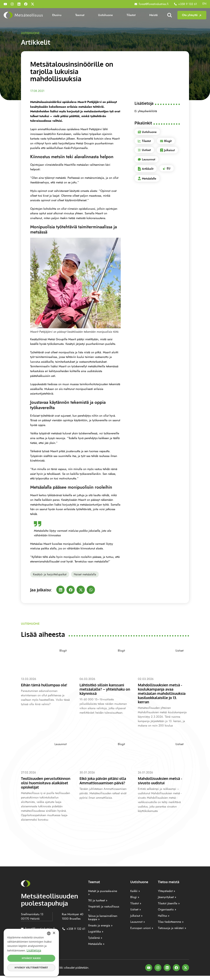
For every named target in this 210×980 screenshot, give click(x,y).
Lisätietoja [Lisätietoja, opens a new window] (34, 950)
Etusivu (57, 15)
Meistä (153, 15)
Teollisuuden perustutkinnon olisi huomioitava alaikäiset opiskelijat (42, 785)
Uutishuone (105, 15)
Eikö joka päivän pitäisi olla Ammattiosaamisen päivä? (105, 780)
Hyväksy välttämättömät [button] (31, 968)
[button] (60, 590)
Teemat (80, 15)
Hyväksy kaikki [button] (31, 958)
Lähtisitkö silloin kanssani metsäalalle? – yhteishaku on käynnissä (104, 689)
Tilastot (131, 15)
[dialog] (31, 953)
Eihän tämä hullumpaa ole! (46, 685)
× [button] (54, 933)
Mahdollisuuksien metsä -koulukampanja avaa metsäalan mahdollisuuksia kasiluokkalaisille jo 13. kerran (163, 693)
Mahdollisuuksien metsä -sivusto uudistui (162, 780)
